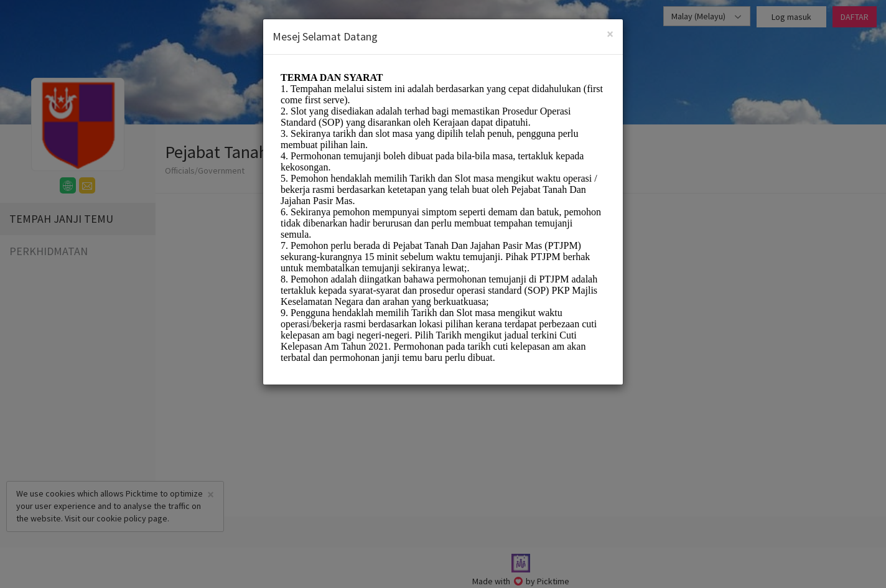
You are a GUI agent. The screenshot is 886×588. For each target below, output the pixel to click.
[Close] (610, 34)
